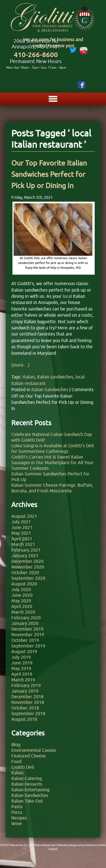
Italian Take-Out (27, 801)
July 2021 (21, 522)
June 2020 (22, 595)
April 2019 (22, 674)
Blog (16, 744)
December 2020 (27, 561)
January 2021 (25, 556)
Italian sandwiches (55, 377)
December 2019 (27, 629)
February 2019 (26, 685)
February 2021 (26, 550)
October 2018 (25, 708)
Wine (17, 823)
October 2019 (25, 640)
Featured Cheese (29, 756)
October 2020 (25, 572)
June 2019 (22, 663)
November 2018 (28, 702)
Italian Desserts (27, 784)
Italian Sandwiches (50, 389)
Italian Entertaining (30, 790)
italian (29, 377)
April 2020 (22, 606)
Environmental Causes (34, 750)
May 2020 (21, 601)
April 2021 (22, 539)
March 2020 (23, 612)
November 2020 (28, 567)
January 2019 (25, 691)
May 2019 (21, 668)
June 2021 (22, 527)
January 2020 (25, 623)
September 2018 (28, 713)
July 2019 (21, 657)
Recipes (19, 818)
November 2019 (28, 635)
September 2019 (28, 646)
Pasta (17, 807)
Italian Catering (27, 778)
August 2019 (24, 651)
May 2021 (21, 533)
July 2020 (21, 589)
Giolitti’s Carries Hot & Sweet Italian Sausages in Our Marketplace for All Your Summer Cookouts (52, 462)
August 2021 (24, 516)
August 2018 (24, 719)
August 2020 (24, 584)
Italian (17, 773)
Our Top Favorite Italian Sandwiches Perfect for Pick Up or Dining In (49, 174)
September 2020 (28, 578)
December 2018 (27, 697)
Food (16, 761)
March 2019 (23, 680)
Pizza (17, 812)
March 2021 (23, 544)
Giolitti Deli (23, 767)
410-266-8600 (36, 55)
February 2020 (26, 618)
